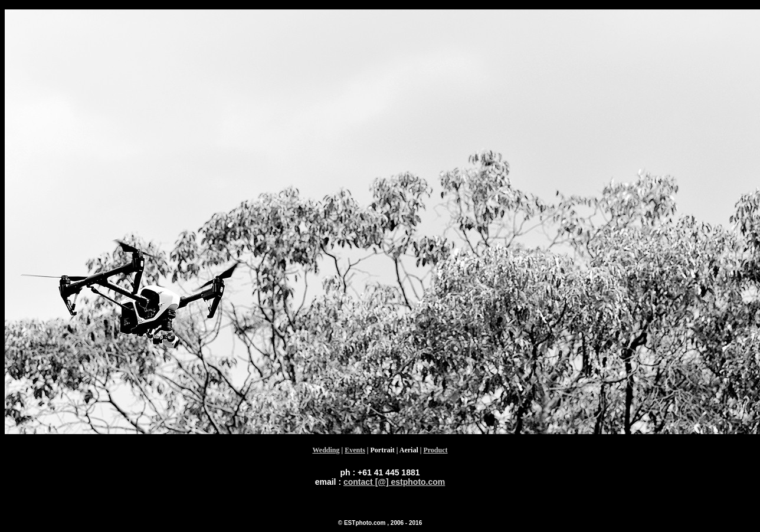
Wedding (326, 450)
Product (435, 450)
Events (355, 450)
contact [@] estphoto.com (394, 482)
